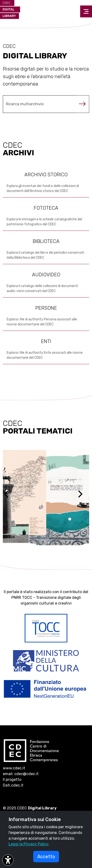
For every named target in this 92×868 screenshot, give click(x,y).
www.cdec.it (14, 768)
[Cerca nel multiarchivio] (39, 104)
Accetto (46, 857)
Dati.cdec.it (13, 785)
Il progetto (12, 780)
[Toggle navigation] (86, 11)
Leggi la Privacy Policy (28, 844)
